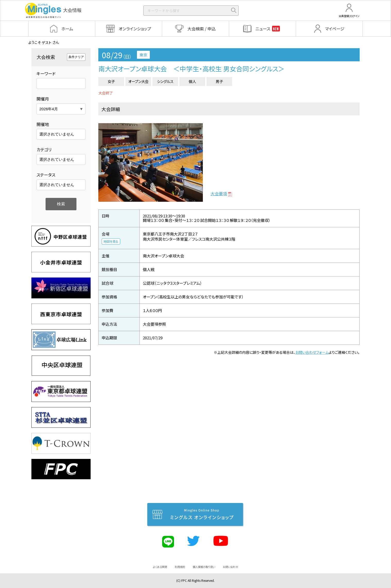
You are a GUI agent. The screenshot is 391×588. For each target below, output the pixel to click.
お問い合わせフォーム (312, 352)
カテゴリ (44, 149)
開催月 (43, 99)
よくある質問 (160, 567)
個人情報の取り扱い (204, 567)
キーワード (46, 73)
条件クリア (76, 57)
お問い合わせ (231, 567)
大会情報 (53, 10)
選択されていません (57, 134)
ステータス (46, 175)
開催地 (43, 124)
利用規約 (180, 567)
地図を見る (111, 241)
